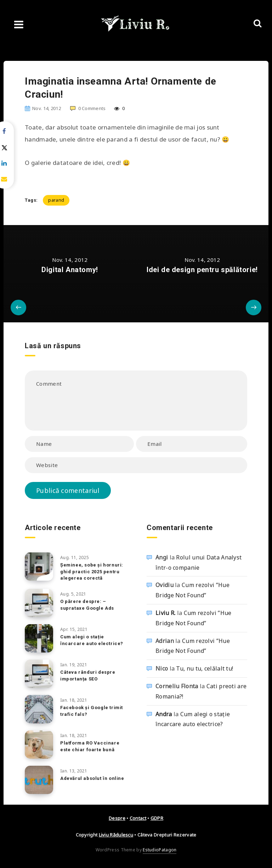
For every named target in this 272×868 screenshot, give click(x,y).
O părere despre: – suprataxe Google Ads (87, 605)
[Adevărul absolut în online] (39, 780)
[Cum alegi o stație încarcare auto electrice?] (39, 638)
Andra (164, 714)
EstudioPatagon (160, 850)
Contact (138, 818)
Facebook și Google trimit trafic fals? (92, 711)
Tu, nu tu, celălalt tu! (205, 668)
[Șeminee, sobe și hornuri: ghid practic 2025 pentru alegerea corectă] (39, 567)
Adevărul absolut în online (92, 778)
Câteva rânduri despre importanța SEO (88, 676)
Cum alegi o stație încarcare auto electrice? (92, 640)
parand (56, 200)
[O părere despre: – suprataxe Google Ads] (39, 603)
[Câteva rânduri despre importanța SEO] (39, 674)
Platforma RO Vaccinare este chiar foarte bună (90, 746)
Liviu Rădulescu (116, 835)
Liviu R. (165, 613)
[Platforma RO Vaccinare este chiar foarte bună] (39, 745)
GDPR (157, 818)
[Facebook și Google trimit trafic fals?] (39, 709)
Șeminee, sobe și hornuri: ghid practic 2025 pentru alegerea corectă (92, 572)
